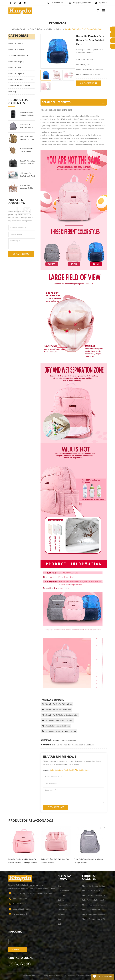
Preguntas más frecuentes (67, 905)
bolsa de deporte (16, 74)
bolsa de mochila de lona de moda (27, 114)
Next (105, 821)
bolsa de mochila (16, 50)
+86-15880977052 (57, 3)
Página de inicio (19, 30)
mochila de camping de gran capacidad (94, 886)
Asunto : (66, 770)
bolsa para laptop (16, 62)
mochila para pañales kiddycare (58, 726)
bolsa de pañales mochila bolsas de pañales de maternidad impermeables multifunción (23, 861)
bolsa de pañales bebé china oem (59, 704)
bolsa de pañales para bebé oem (58, 710)
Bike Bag (12, 92)
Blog (59, 919)
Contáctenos (89, 83)
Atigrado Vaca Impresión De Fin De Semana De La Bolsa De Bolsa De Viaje (27, 187)
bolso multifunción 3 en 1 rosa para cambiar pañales (55, 861)
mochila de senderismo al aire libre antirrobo (94, 919)
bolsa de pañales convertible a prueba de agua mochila (89, 861)
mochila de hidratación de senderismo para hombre (94, 910)
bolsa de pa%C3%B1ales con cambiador (61, 715)
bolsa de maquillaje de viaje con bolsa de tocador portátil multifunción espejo (27, 163)
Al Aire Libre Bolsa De (18, 56)
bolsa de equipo (16, 80)
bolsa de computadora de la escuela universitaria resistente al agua (94, 895)
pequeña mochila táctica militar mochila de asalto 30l (27, 151)
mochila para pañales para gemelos (59, 721)
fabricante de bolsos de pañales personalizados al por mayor (27, 126)
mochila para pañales (54, 30)
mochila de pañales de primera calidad (61, 731)
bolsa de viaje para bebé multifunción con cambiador (73, 745)
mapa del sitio (63, 915)
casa (59, 886)
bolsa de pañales (36, 30)
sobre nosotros (63, 891)
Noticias (61, 900)
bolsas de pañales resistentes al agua (94, 915)
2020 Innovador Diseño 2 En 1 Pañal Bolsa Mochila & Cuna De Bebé (27, 175)
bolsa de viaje (15, 68)
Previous (101, 821)
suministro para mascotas (20, 86)
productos (61, 895)
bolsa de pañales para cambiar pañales (94, 891)
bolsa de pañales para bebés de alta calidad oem (69, 770)
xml (59, 924)
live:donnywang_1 (20, 914)
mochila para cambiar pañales (64, 740)
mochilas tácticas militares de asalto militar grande (27, 139)
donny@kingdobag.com (82, 3)
